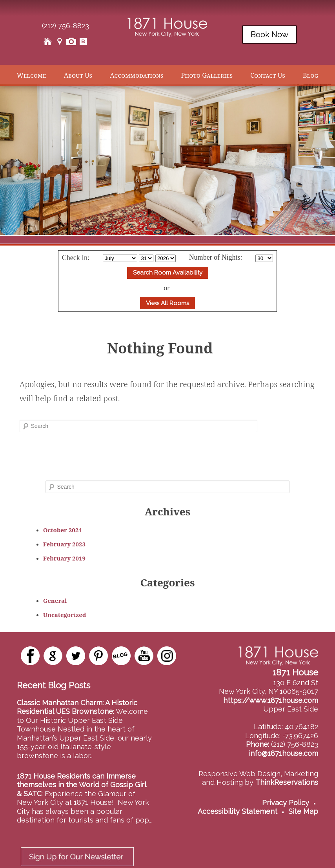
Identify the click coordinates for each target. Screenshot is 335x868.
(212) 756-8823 (66, 26)
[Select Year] (166, 258)
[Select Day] (146, 258)
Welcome (32, 75)
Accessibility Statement (238, 811)
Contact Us (268, 75)
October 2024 (63, 530)
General (55, 601)
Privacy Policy (286, 803)
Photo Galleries (207, 75)
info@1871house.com (283, 753)
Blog (310, 75)
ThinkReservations (287, 782)
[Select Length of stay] (264, 258)
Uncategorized (65, 615)
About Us (78, 75)
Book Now (269, 35)
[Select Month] (120, 258)
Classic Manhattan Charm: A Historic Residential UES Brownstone (77, 707)
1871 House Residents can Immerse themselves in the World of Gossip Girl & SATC (81, 785)
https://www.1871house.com (271, 700)
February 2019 (64, 558)
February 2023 (64, 544)
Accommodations (137, 75)
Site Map (303, 811)
